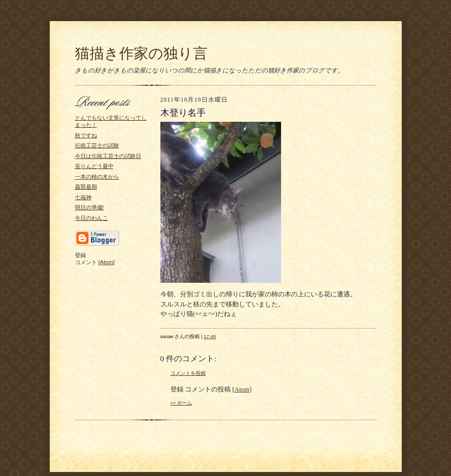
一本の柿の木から (97, 177)
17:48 (210, 336)
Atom (107, 262)
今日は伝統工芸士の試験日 (108, 156)
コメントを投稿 (188, 373)
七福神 (83, 197)
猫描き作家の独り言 (141, 53)
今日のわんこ (92, 218)
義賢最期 (86, 187)
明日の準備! (89, 207)
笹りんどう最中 (94, 166)
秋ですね (86, 135)
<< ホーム (182, 403)
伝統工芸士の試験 (97, 145)
